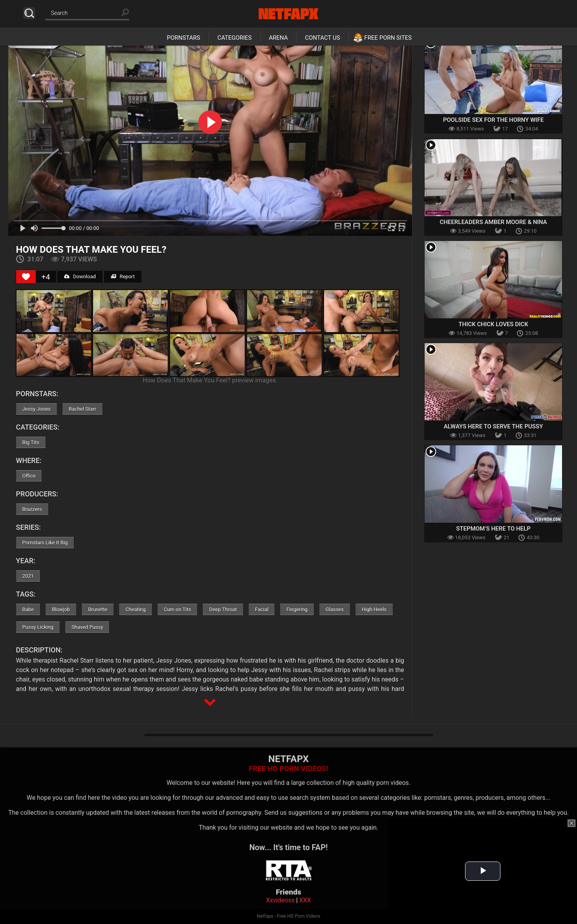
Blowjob (61, 609)
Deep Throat (223, 609)
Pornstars (184, 38)
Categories (234, 38)
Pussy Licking (38, 627)
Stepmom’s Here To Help (493, 529)
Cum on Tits (178, 609)
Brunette (98, 609)
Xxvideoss (280, 900)
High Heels (374, 609)
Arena (278, 38)
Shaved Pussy (87, 627)
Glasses (335, 609)
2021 (28, 576)
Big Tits (31, 442)
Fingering (297, 609)
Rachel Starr (82, 409)
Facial (262, 609)
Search (29, 13)
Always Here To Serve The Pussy (493, 426)
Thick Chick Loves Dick (493, 324)
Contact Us (322, 38)
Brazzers (32, 509)
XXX (305, 900)
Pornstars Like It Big (45, 543)
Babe (28, 609)
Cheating (135, 609)
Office (29, 476)
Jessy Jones (37, 409)
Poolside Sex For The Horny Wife (493, 120)
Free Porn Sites (388, 38)
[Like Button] (26, 277)
